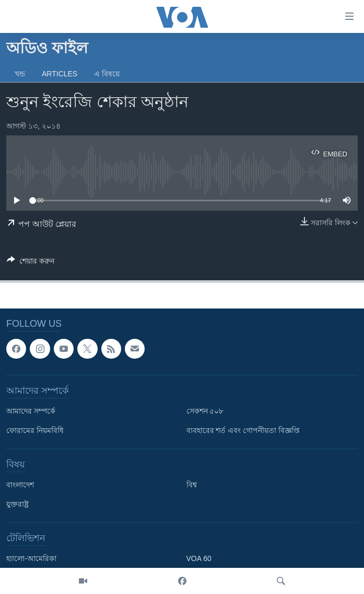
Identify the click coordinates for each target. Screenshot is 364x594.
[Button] (31, 263)
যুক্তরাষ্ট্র (17, 505)
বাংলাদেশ (20, 485)
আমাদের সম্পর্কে (31, 412)
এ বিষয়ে (107, 74)
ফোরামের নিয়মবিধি (35, 431)
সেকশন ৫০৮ (205, 412)
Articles (60, 74)
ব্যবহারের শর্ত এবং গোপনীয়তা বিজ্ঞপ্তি (243, 431)
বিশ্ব (192, 485)
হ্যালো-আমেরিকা (31, 559)
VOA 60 (199, 559)
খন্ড (20, 74)
